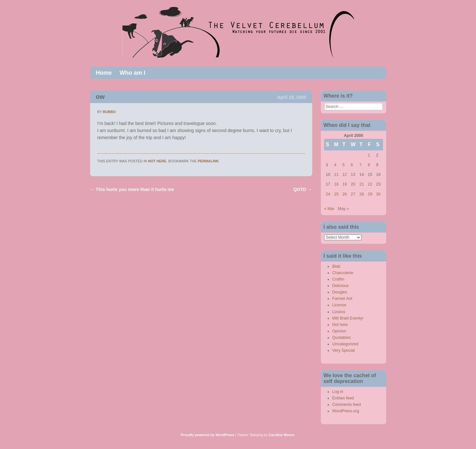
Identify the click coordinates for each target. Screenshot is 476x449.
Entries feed (343, 398)
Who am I (133, 73)
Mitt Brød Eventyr (348, 318)
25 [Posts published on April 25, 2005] (336, 194)
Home (104, 73)
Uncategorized (345, 344)
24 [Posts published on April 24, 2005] (328, 194)
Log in (338, 392)
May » (343, 209)
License (339, 305)
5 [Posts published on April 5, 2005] (344, 165)
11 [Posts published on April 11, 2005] (336, 175)
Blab (336, 266)
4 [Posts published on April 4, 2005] (335, 165)
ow (100, 97)
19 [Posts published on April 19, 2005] (345, 184)
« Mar (329, 209)
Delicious (340, 286)
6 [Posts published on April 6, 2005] (352, 165)
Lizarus (339, 312)
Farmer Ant (342, 299)
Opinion (339, 331)
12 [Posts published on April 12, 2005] (345, 175)
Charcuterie (343, 273)
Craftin (338, 279)
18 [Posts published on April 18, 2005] (336, 184)
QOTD (303, 189)
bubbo (109, 112)
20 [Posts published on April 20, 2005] (353, 184)
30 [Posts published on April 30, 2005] (378, 194)
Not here (157, 161)
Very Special (343, 350)
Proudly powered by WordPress (208, 435)
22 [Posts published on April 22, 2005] (370, 184)
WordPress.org (346, 411)
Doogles (340, 292)
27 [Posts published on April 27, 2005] (353, 194)
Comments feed (346, 405)
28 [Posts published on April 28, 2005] (362, 194)
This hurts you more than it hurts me (132, 189)
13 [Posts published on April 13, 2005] (353, 175)
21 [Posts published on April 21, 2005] (362, 184)
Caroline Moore (281, 435)
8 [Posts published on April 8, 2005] (369, 165)
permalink (208, 161)
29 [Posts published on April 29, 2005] (370, 194)
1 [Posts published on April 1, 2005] (369, 155)
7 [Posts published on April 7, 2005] (361, 165)
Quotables (341, 338)
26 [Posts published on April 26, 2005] (345, 194)
